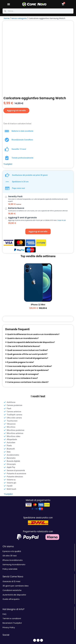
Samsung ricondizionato (14, 500)
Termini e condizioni (12, 554)
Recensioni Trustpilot (12, 558)
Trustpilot (8, 99)
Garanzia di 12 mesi (11, 517)
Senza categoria (19, 18)
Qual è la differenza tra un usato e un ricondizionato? (33, 270)
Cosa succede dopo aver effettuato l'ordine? (30, 301)
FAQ (4, 550)
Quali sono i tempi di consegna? (23, 309)
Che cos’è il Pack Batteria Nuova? (24, 282)
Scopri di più (62, 156)
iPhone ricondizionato (13, 496)
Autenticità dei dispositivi (14, 530)
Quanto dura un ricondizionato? (23, 274)
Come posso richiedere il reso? (23, 313)
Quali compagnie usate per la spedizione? (28, 305)
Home (7, 18)
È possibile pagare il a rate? (21, 298)
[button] (9, 4)
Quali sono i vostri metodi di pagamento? (28, 294)
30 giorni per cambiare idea (15, 521)
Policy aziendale (10, 504)
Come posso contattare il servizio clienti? (28, 317)
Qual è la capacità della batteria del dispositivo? (31, 278)
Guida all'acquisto (11, 535)
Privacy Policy (9, 563)
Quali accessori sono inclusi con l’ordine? (28, 286)
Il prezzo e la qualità (12, 487)
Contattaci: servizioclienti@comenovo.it (21, 608)
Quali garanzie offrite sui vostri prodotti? (27, 290)
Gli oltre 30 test (10, 491)
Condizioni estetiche (12, 526)
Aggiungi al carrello (17, 46)
